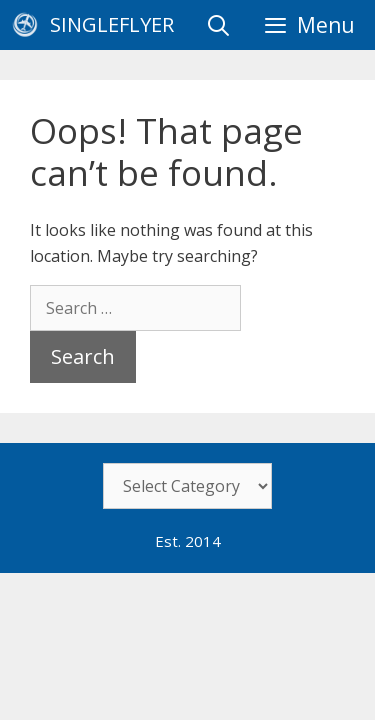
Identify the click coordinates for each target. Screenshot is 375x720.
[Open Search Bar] (218, 25)
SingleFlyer (112, 24)
